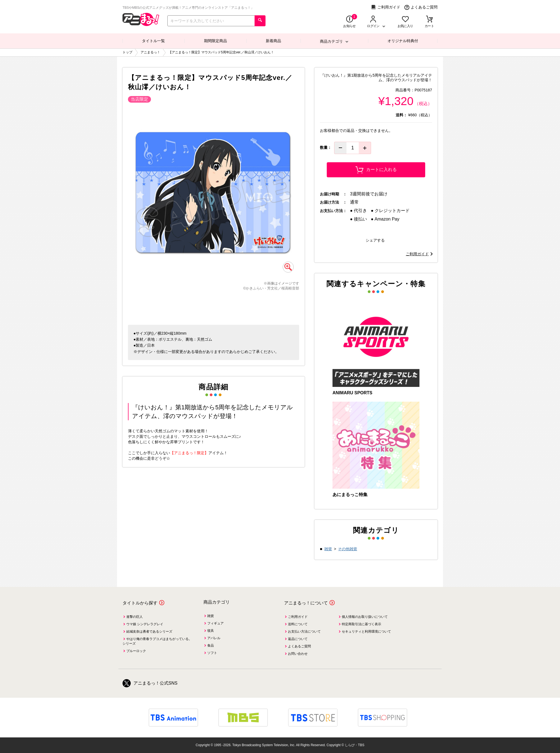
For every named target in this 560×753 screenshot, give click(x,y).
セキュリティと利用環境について (366, 632)
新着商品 (273, 41)
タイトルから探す (140, 603)
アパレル (214, 638)
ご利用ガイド (386, 7)
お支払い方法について (304, 632)
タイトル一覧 (153, 41)
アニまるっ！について (306, 603)
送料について (298, 624)
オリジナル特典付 (403, 41)
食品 (211, 645)
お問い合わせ (298, 654)
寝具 (211, 631)
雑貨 (328, 549)
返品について (298, 639)
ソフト (212, 653)
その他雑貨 (348, 549)
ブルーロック (136, 651)
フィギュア (215, 623)
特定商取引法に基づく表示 (361, 624)
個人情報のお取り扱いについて (365, 617)
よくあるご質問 (421, 7)
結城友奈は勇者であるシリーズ (149, 632)
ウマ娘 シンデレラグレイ (145, 624)
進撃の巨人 (135, 617)
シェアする (375, 240)
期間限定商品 (215, 41)
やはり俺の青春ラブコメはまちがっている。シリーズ (157, 641)
